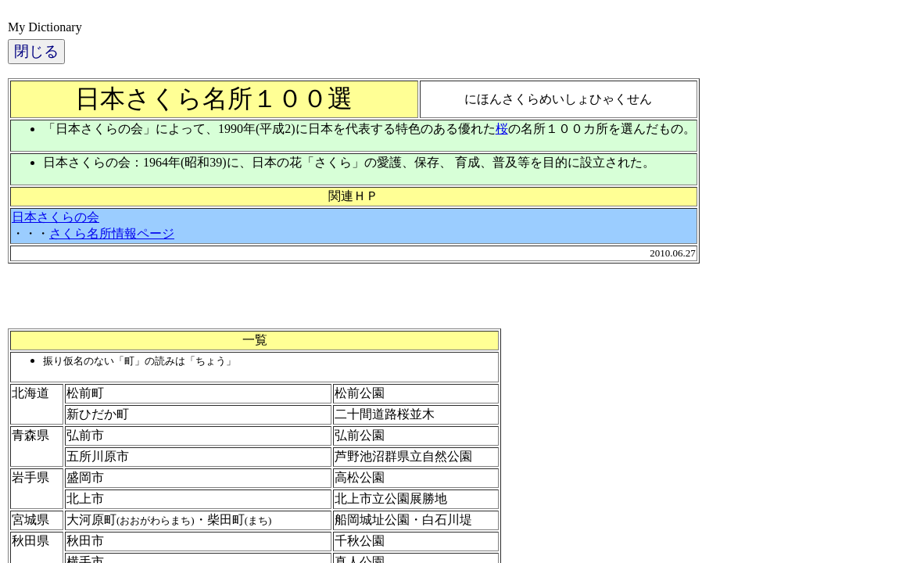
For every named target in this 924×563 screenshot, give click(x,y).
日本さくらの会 (56, 217)
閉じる (36, 51)
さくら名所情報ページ (112, 233)
